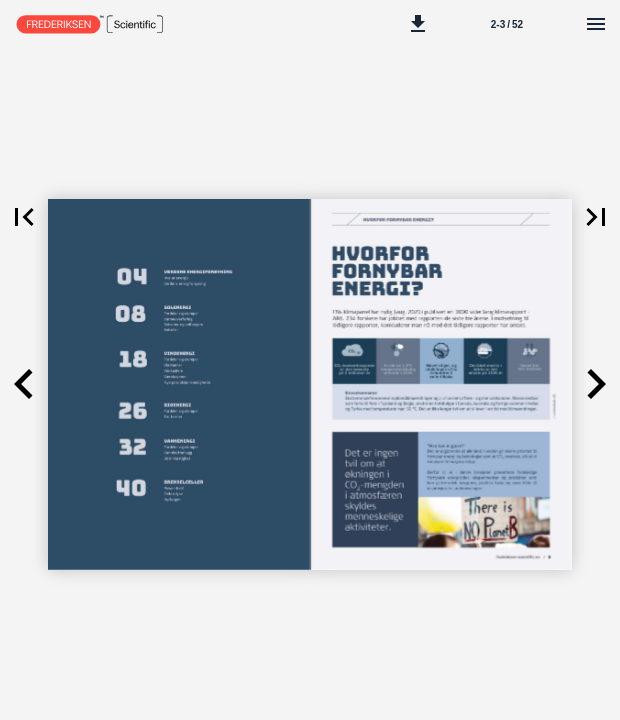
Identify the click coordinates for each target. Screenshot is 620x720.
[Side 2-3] (507, 24)
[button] (418, 24)
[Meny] (596, 24)
